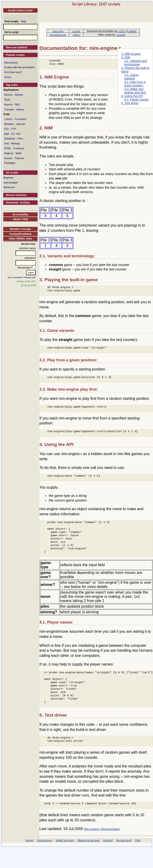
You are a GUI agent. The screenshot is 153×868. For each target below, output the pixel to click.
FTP (13, 129)
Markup (16, 143)
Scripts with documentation (19, 67)
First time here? (13, 72)
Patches (19, 158)
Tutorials (9, 109)
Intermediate (10, 183)
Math (19, 153)
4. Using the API (132, 96)
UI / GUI (16, 134)
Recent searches (16, 195)
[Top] (138, 861)
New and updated (17, 47)
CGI (6, 129)
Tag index (12, 85)
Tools (7, 100)
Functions (21, 119)
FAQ (17, 105)
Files (20, 138)
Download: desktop (18, 202)
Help (24, 21)
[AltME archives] (65, 861)
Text (6, 143)
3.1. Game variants (131, 77)
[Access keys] (124, 861)
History (76, 35)
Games (19, 95)
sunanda (121, 35)
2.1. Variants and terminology (136, 63)
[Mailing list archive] (88, 861)
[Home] (29, 861)
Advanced (9, 187)
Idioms (20, 109)
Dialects (9, 153)
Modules (9, 124)
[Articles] (108, 861)
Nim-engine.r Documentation (102, 849)
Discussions (11, 63)
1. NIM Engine (131, 54)
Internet (21, 124)
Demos (8, 95)
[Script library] (45, 861)
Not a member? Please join (22, 277)
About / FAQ (20, 219)
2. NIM (126, 57)
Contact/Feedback (21, 234)
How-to (8, 105)
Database (10, 138)
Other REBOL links (21, 239)
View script (58, 31)
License (76, 31)
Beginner (8, 178)
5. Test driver (130, 103)
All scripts (12, 172)
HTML (8, 148)
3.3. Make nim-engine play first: (135, 91)
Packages (10, 163)
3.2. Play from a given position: (135, 84)
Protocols (19, 148)
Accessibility (20, 214)
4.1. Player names (136, 99)
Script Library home (20, 10)
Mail (6, 134)
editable (132, 31)
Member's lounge (20, 229)
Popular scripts (15, 55)
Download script (58, 35)
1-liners (8, 119)
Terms (8, 77)
